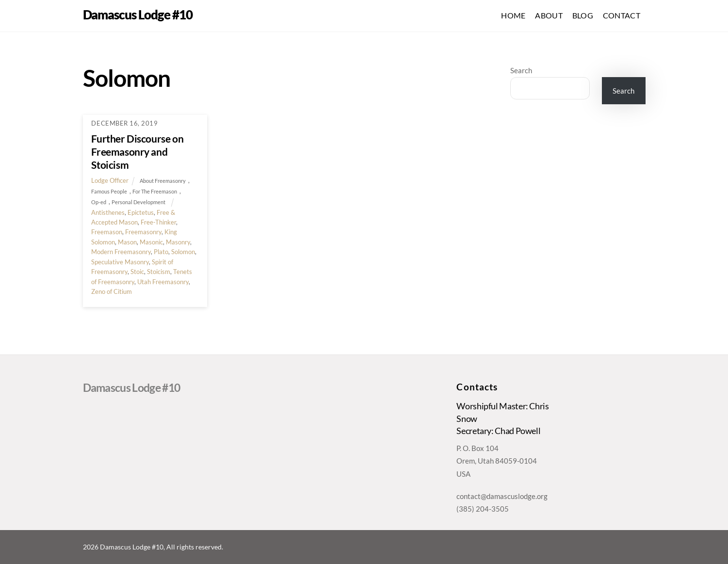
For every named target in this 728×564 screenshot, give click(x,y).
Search (521, 70)
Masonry (178, 242)
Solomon (183, 252)
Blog (583, 15)
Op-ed (99, 202)
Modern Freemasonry (121, 252)
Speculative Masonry (120, 262)
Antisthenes (108, 212)
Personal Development (138, 202)
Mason (127, 242)
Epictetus (141, 212)
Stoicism (159, 272)
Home (513, 15)
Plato (161, 252)
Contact (622, 15)
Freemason (107, 232)
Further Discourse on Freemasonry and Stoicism (137, 152)
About (549, 15)
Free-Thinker (158, 222)
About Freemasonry (163, 181)
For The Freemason (155, 191)
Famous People (109, 191)
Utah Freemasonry (163, 282)
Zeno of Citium (112, 291)
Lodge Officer (110, 180)
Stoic (137, 272)
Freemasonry (143, 232)
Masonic (151, 242)
